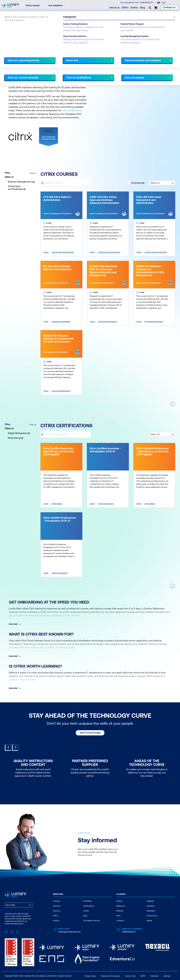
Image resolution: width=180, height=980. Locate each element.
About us (114, 8)
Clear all (33, 173)
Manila (149, 920)
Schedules (88, 901)
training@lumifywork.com (69, 932)
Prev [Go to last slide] (8, 747)
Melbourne (121, 906)
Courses (8, 24)
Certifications (89, 906)
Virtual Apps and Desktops (63, 252)
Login (163, 3)
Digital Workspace (106, 504)
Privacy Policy (90, 976)
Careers (56, 920)
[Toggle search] (150, 8)
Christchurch (152, 916)
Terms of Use (130, 976)
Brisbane (120, 911)
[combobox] (6, 905)
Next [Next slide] (16, 747)
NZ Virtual (22, 69)
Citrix (46, 252)
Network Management (61, 322)
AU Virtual (10, 69)
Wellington (151, 911)
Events (134, 8)
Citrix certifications (72, 110)
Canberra (120, 920)
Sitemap (167, 976)
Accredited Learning (91, 920)
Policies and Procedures (110, 976)
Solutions (57, 906)
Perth (118, 916)
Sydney (119, 901)
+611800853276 (146, 3)
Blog (143, 8)
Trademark (154, 976)
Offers (125, 8)
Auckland (150, 906)
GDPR (143, 976)
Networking (57, 504)
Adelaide (150, 901)
